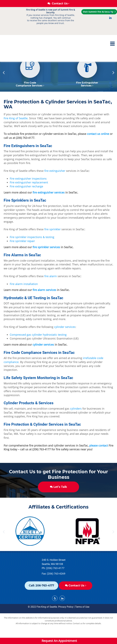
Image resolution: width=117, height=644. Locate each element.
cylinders (76, 420)
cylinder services (65, 338)
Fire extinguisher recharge (26, 198)
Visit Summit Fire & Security (98, 12)
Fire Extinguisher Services (87, 96)
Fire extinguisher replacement (29, 194)
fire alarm (51, 288)
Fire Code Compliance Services (30, 96)
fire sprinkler (52, 241)
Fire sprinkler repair (22, 252)
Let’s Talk (58, 498)
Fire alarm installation (24, 295)
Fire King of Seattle (16, 130)
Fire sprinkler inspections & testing (32, 248)
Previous (4, 84)
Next (113, 84)
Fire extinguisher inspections (28, 190)
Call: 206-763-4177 (41, 597)
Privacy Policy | (66, 618)
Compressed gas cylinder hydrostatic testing (38, 346)
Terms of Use (82, 618)
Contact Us (76, 597)
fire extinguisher (55, 182)
